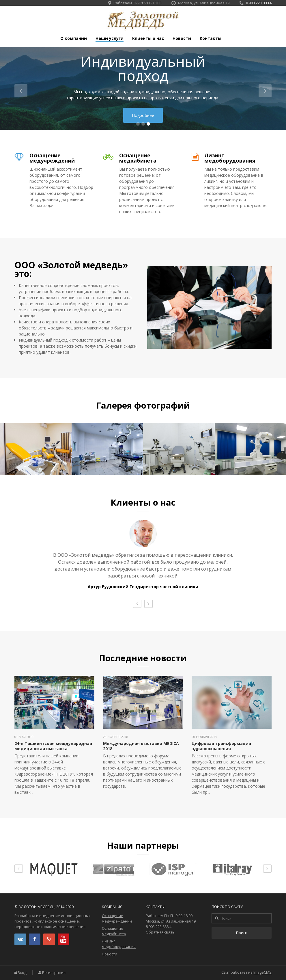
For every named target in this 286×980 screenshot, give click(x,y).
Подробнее (143, 115)
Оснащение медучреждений (52, 158)
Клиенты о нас (148, 38)
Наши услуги (110, 38)
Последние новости (143, 658)
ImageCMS (262, 972)
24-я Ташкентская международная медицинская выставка (53, 746)
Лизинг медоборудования (230, 158)
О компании (74, 38)
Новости (182, 38)
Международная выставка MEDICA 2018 (141, 746)
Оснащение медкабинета (138, 158)
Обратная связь (160, 932)
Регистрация (54, 973)
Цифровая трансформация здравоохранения (221, 746)
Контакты (211, 38)
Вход (22, 973)
